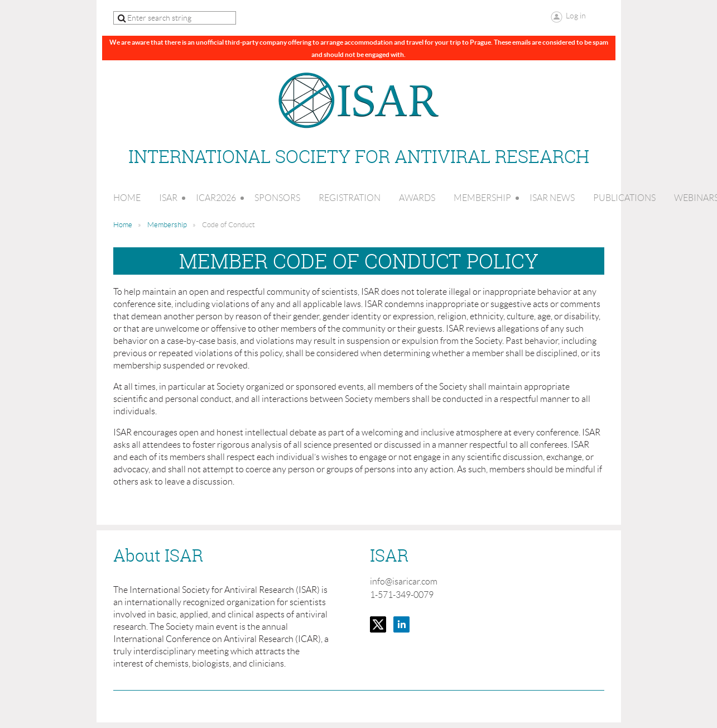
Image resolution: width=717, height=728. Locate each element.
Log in (576, 16)
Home (123, 225)
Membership (167, 225)
